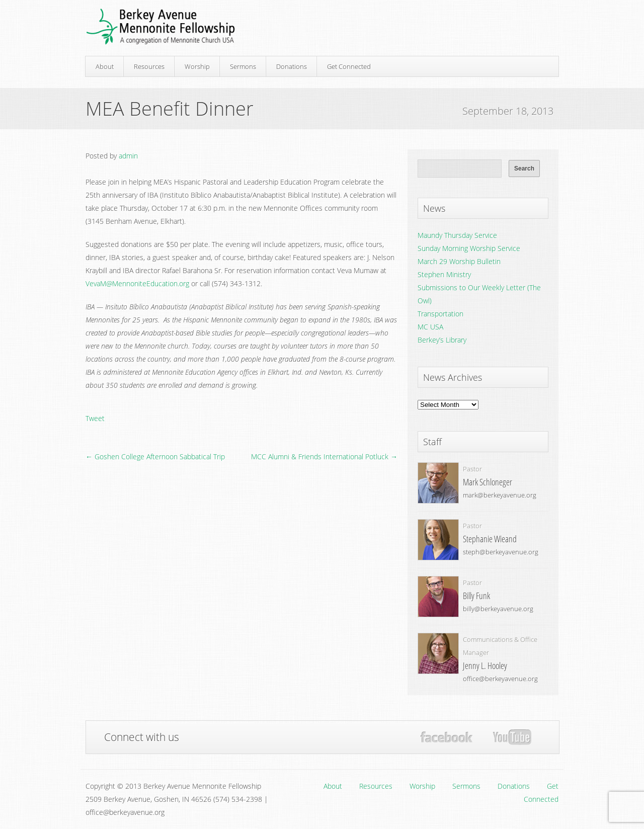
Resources (149, 66)
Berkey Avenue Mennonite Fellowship (160, 27)
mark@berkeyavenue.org (500, 495)
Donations (292, 66)
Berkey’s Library (442, 340)
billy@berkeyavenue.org (498, 609)
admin (128, 156)
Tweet (95, 418)
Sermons (243, 66)
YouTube (512, 737)
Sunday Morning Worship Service (469, 248)
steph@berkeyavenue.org (501, 552)
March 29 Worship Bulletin (459, 261)
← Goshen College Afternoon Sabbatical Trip (155, 457)
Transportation (440, 314)
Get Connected (349, 66)
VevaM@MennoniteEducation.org (137, 283)
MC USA (430, 327)
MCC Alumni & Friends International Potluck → (324, 457)
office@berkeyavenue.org (500, 679)
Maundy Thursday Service (457, 235)
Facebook (447, 737)
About (105, 66)
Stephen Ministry (444, 274)
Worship (197, 66)
